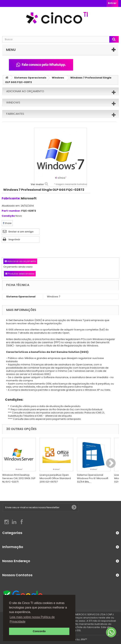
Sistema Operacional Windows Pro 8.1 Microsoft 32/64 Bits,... (93, 478)
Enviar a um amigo (21, 232)
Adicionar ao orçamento (25, 91)
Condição (8, 216)
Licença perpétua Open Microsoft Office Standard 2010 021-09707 (55, 478)
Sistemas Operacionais (30, 78)
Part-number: (11, 211)
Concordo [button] (39, 631)
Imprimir (14, 239)
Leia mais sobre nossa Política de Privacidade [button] (32, 619)
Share (7, 223)
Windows (58, 78)
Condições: (13, 400)
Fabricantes (15, 114)
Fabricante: (11, 198)
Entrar (112, 3)
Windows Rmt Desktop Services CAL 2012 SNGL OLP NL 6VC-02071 (19, 478)
